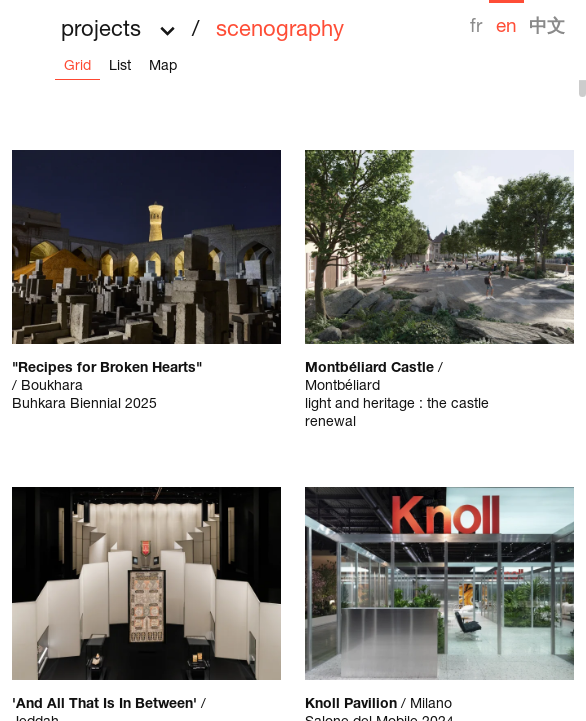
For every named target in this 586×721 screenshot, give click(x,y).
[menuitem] (476, 18)
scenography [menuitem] (280, 31)
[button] (202, 23)
